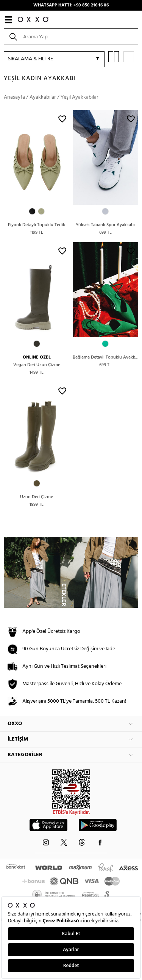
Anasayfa (14, 97)
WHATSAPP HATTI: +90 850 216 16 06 (71, 5)
